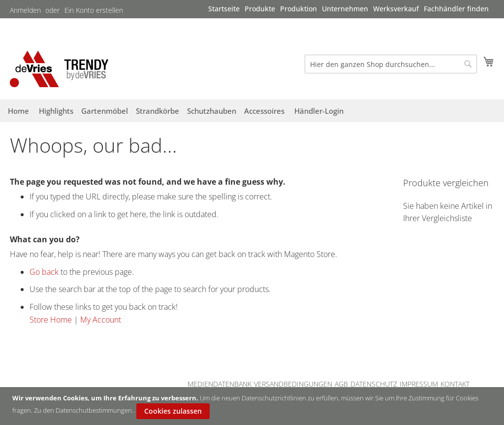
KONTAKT (455, 384)
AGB (341, 384)
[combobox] (391, 64)
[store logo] (59, 69)
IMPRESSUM (419, 384)
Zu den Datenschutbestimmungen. (84, 410)
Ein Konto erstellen (94, 10)
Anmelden (25, 10)
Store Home (51, 320)
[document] (253, 406)
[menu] (348, 9)
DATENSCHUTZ (374, 384)
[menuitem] (224, 9)
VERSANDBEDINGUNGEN (293, 384)
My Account (101, 320)
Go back (44, 272)
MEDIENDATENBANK (220, 384)
